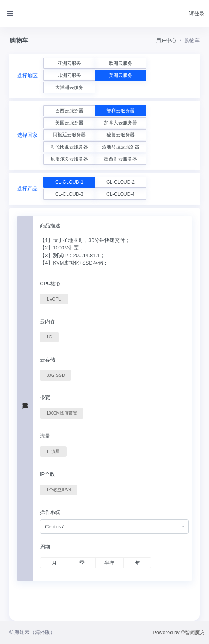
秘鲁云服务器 (121, 135)
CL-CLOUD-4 (121, 194)
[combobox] (114, 527)
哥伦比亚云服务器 (69, 147)
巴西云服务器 (69, 111)
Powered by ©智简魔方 (179, 632)
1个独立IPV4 (59, 489)
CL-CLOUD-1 (69, 182)
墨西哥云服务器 (121, 159)
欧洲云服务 (121, 63)
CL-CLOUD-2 (121, 182)
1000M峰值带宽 (62, 413)
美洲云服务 (121, 75)
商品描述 (50, 226)
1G (49, 336)
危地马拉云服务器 (121, 147)
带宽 (45, 398)
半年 (110, 563)
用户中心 (166, 40)
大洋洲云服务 (69, 88)
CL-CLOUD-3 (69, 194)
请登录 (197, 13)
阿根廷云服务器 (69, 135)
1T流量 (53, 451)
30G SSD (56, 375)
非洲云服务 (69, 75)
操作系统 (50, 512)
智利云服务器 (121, 111)
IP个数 (47, 474)
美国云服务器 (69, 123)
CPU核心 (50, 284)
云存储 (48, 360)
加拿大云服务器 (121, 123)
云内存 (48, 321)
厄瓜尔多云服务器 (69, 159)
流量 (45, 436)
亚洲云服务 (69, 63)
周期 (45, 547)
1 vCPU (54, 299)
